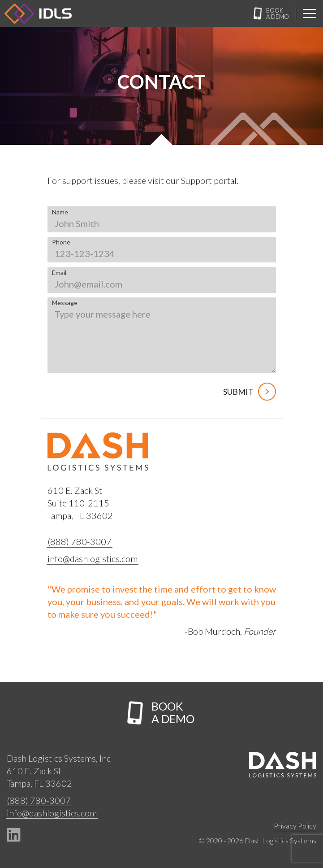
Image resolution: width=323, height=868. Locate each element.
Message (65, 303)
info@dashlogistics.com (93, 558)
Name (60, 212)
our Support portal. (202, 180)
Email (59, 273)
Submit (250, 392)
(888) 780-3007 (80, 541)
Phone (61, 242)
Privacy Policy (295, 826)
